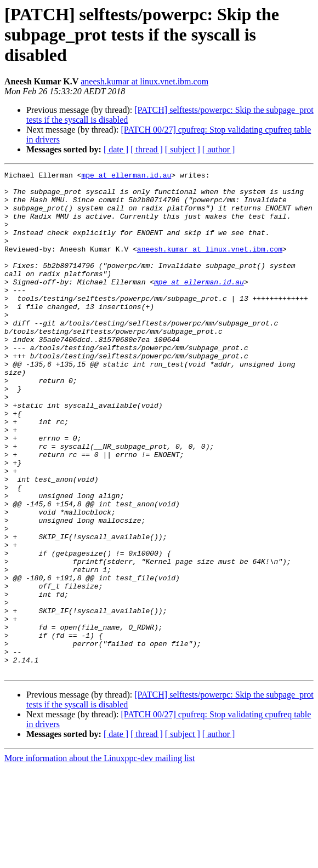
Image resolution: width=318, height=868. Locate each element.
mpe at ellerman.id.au (126, 176)
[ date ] (116, 149)
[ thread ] (147, 149)
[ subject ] (183, 149)
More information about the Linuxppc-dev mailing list (100, 858)
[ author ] (219, 149)
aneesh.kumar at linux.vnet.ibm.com (144, 81)
